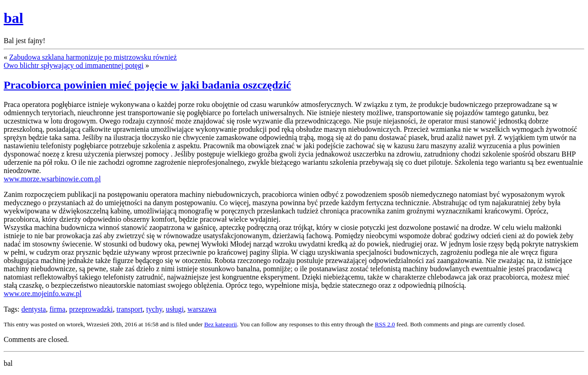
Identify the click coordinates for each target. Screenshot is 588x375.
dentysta (33, 309)
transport (129, 309)
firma (58, 309)
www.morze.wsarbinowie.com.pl (52, 179)
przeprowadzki (91, 309)
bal (14, 18)
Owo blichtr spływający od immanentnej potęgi (73, 65)
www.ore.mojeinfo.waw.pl (42, 294)
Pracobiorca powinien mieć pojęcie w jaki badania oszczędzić (147, 85)
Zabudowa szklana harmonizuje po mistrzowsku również (93, 57)
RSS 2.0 (385, 324)
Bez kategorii (220, 324)
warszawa (202, 309)
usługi (175, 309)
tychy (154, 309)
